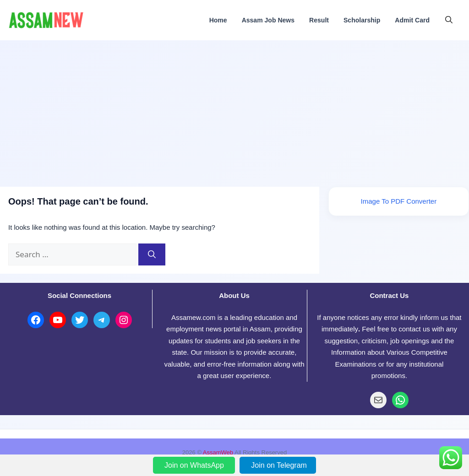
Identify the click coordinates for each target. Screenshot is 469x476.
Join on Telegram (279, 465)
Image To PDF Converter (399, 201)
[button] (449, 20)
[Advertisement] (234, 109)
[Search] (152, 254)
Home (218, 20)
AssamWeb (218, 452)
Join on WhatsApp (195, 465)
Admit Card (412, 20)
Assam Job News (268, 20)
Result (319, 20)
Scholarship (362, 20)
